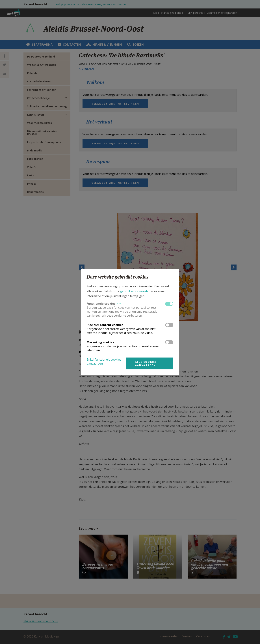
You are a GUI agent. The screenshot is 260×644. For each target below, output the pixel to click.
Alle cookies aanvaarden (146, 363)
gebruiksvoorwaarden (135, 291)
